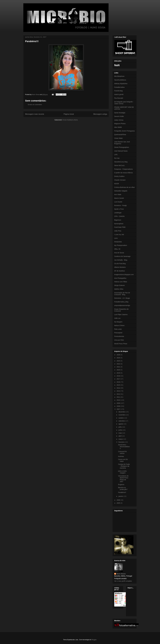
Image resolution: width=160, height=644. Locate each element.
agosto (121, 424)
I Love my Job (119, 235)
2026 (119, 355)
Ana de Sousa (119, 253)
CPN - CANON (119, 216)
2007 (119, 409)
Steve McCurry (119, 165)
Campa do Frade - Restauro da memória (124, 466)
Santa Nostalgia (120, 113)
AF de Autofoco (120, 271)
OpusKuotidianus (120, 80)
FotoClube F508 (120, 227)
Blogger (94, 640)
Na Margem (118, 322)
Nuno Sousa (121, 574)
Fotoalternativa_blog (121, 302)
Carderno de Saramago (122, 256)
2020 (119, 370)
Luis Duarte (118, 202)
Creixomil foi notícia (122, 452)
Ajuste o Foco (119, 209)
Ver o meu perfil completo (123, 581)
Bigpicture (118, 220)
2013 (119, 391)
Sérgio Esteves (119, 285)
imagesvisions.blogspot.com (124, 275)
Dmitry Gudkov (119, 176)
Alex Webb (118, 127)
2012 (119, 394)
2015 (119, 385)
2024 (119, 358)
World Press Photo (121, 344)
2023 (119, 361)
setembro (122, 421)
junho (121, 430)
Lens (116, 238)
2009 (119, 403)
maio (120, 433)
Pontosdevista (119, 336)
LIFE (116, 155)
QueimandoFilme (120, 135)
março (121, 439)
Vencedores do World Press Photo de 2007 (123, 479)
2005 (119, 503)
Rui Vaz (117, 158)
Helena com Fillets (121, 282)
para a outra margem (122, 472)
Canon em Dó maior (123, 460)
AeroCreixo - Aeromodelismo (124, 447)
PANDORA (118, 242)
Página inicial (69, 114)
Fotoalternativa (119, 87)
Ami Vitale (118, 194)
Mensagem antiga (100, 114)
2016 (119, 382)
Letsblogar (118, 213)
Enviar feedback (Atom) (70, 120)
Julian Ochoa (119, 120)
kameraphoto (119, 224)
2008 (119, 406)
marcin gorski (119, 94)
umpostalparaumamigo (122, 305)
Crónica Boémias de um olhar (124, 187)
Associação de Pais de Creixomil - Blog (122, 294)
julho (120, 427)
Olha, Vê (117, 249)
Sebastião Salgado (121, 191)
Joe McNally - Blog (121, 260)
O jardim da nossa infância (123, 173)
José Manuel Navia (121, 151)
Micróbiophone (119, 76)
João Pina (118, 231)
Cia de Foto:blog (120, 264)
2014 (119, 388)
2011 (119, 397)
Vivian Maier (118, 138)
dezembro (122, 412)
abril (120, 436)
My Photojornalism (121, 245)
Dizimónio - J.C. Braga (122, 298)
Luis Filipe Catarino (121, 315)
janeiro (121, 496)
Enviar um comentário (35, 105)
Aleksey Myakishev (121, 84)
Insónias (121, 456)
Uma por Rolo (119, 340)
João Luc (117, 318)
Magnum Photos (120, 124)
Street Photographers (122, 147)
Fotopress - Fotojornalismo (123, 169)
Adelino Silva (119, 289)
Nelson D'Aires (119, 325)
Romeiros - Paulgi (120, 205)
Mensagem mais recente (35, 114)
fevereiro (122, 442)
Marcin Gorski (119, 198)
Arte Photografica (120, 278)
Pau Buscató (119, 98)
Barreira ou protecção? (123, 488)
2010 (119, 400)
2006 (119, 500)
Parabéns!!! (122, 492)
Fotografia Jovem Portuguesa (124, 131)
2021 (119, 367)
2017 (119, 379)
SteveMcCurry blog (121, 162)
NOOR (117, 184)
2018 (119, 376)
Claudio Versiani (120, 180)
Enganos (121, 485)
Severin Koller (119, 116)
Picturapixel (118, 333)
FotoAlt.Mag (118, 91)
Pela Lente (118, 329)
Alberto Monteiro (120, 267)
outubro (121, 418)
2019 (119, 373)
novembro (122, 415)
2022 (119, 364)
